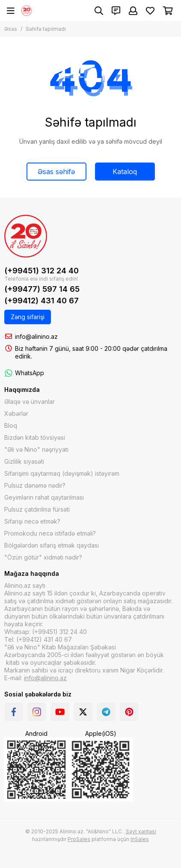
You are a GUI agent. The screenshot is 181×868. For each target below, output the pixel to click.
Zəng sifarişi (28, 317)
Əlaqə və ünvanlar (30, 401)
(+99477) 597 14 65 (42, 289)
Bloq (11, 425)
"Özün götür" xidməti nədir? (43, 557)
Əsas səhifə (56, 172)
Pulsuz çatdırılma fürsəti (37, 509)
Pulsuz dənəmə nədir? (35, 485)
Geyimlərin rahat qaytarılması (44, 497)
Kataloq (125, 172)
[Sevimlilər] (150, 11)
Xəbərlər (16, 413)
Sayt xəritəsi (141, 831)
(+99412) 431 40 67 (42, 301)
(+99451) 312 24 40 (42, 271)
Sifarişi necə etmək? (32, 521)
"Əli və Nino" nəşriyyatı (36, 449)
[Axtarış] (99, 11)
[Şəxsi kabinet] (133, 11)
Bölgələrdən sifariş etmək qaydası (52, 545)
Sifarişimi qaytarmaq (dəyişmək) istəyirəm (62, 473)
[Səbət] (168, 11)
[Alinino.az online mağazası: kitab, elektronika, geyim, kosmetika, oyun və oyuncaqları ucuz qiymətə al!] (27, 11)
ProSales (79, 839)
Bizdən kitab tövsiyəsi (35, 437)
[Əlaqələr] (116, 11)
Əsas (11, 29)
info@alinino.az (36, 336)
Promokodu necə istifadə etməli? (50, 533)
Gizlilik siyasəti (24, 461)
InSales (140, 839)
